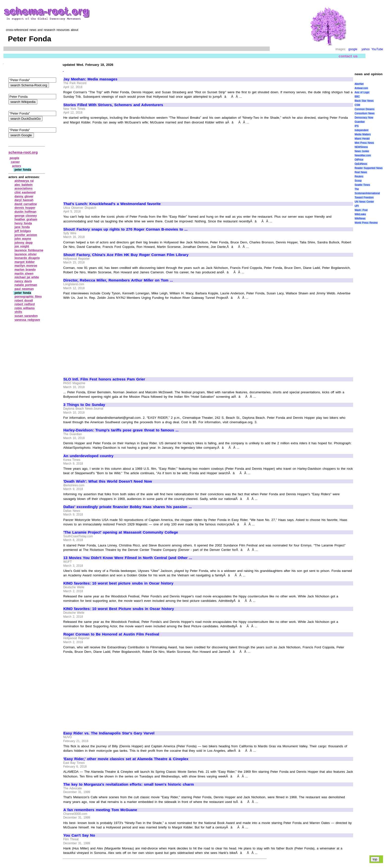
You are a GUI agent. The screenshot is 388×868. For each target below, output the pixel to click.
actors (17, 166)
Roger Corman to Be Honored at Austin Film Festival (111, 634)
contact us (348, 56)
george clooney (26, 216)
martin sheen (24, 274)
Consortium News (365, 113)
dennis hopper (25, 208)
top (375, 859)
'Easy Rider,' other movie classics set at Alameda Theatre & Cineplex (126, 759)
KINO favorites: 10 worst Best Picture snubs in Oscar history (119, 609)
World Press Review (366, 223)
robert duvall (24, 301)
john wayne (23, 239)
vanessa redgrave (27, 320)
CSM (357, 105)
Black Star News (364, 101)
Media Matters (363, 134)
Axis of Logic (362, 92)
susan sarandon (26, 316)
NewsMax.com (363, 155)
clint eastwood (25, 192)
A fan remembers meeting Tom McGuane (100, 810)
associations (24, 188)
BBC (357, 97)
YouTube (377, 49)
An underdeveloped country (88, 456)
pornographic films (28, 297)
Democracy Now (364, 118)
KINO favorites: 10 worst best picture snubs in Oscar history (118, 583)
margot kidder (25, 262)
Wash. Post (361, 210)
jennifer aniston (26, 235)
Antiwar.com (361, 88)
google (353, 49)
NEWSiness (361, 147)
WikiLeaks (360, 214)
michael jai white (27, 277)
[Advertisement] (105, 161)
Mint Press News (364, 143)
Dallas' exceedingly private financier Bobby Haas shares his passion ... (128, 507)
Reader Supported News (369, 168)
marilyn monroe (26, 266)
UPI (357, 206)
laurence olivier (26, 254)
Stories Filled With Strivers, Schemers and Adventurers (113, 105)
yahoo (366, 49)
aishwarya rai (24, 181)
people (14, 158)
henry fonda (23, 223)
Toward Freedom (364, 198)
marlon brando (25, 270)
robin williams (25, 308)
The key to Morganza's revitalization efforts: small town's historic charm (129, 784)
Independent (362, 130)
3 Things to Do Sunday (84, 405)
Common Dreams (364, 109)
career (15, 162)
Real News (361, 172)
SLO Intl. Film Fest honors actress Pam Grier (104, 379)
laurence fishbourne (29, 250)
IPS (357, 126)
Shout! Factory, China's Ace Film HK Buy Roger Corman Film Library (126, 255)
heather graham (26, 219)
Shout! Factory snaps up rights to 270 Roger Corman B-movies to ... (125, 229)
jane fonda (22, 227)
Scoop (358, 181)
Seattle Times (362, 185)
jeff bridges (23, 231)
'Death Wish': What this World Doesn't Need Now (108, 481)
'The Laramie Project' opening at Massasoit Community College (121, 532)
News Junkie (362, 151)
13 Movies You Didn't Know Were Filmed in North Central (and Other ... (128, 558)
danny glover (24, 196)
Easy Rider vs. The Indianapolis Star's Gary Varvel (109, 733)
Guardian (360, 122)
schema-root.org (23, 152)
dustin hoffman (25, 212)
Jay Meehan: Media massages (90, 79)
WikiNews (360, 219)
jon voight (22, 246)
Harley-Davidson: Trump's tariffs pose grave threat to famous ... (121, 430)
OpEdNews (361, 164)
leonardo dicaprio (27, 258)
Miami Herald (362, 139)
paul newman (24, 289)
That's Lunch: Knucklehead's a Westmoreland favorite (112, 204)
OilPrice (359, 160)
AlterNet (359, 84)
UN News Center (364, 202)
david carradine (26, 204)
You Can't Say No (79, 835)
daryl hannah (24, 200)
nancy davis (23, 281)
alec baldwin (24, 185)
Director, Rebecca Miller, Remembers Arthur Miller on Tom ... (118, 280)
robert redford (25, 304)
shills (18, 312)
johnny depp (24, 243)
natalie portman (26, 285)
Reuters (359, 176)
